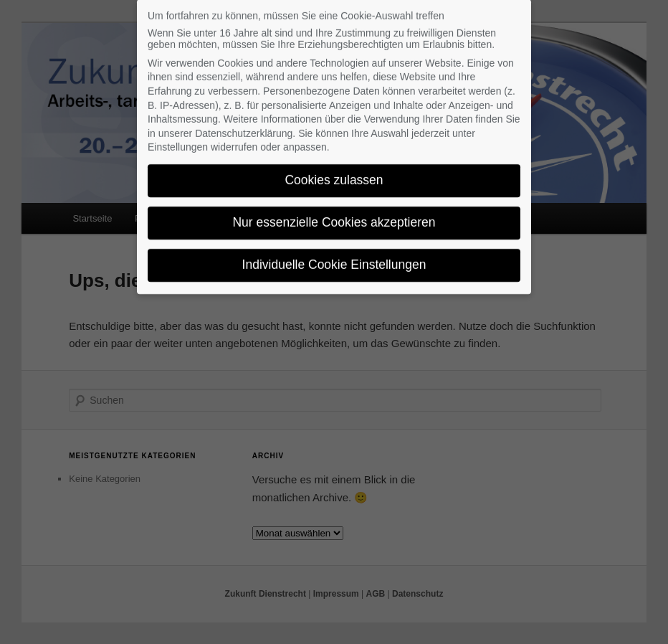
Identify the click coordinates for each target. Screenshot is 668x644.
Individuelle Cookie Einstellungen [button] (334, 258)
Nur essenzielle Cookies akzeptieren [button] (334, 216)
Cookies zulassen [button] (334, 174)
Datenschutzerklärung (244, 127)
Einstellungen (178, 141)
